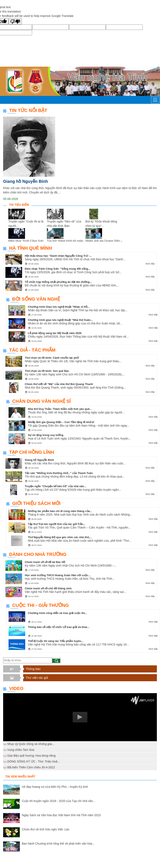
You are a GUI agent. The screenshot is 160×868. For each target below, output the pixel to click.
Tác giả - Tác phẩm (32, 350)
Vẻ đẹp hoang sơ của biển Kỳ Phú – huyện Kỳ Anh (55, 787)
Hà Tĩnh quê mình (31, 248)
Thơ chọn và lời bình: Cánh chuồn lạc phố (52, 358)
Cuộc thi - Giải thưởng (41, 605)
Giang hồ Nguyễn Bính (26, 181)
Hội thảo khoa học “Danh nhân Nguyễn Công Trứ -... (58, 256)
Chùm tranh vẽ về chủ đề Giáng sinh (48, 588)
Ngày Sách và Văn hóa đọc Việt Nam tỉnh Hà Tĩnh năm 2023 (61, 815)
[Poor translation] (15, 21)
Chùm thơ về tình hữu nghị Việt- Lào (46, 829)
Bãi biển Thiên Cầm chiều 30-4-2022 (31, 767)
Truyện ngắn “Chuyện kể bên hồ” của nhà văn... (56, 486)
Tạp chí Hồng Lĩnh (32, 452)
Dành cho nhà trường (38, 554)
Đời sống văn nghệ (36, 299)
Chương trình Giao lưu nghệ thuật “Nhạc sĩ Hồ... (59, 307)
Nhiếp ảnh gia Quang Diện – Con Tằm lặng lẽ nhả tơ (61, 422)
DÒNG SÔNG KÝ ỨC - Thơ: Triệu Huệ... (34, 761)
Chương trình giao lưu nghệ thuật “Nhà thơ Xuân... (60, 320)
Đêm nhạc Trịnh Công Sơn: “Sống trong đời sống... (57, 269)
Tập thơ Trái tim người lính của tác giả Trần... (57, 524)
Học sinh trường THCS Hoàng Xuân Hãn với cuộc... (58, 575)
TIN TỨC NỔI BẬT (28, 110)
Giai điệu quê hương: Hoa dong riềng (31, 756)
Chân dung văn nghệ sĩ (42, 401)
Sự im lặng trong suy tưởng (46, 435)
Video (16, 688)
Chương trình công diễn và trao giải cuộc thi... (57, 613)
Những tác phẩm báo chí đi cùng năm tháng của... (60, 511)
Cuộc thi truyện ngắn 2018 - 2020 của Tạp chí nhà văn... (59, 801)
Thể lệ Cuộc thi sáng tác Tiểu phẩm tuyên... (56, 641)
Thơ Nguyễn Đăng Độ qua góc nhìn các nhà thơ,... (60, 537)
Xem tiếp (150, 264)
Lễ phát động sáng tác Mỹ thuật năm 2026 (55, 333)
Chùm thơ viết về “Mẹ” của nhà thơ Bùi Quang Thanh (59, 384)
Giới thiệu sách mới (36, 503)
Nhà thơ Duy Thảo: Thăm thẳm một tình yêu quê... (60, 409)
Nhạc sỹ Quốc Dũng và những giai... (31, 744)
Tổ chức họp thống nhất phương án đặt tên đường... (58, 282)
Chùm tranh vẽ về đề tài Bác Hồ (45, 562)
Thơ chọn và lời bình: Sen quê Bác (47, 371)
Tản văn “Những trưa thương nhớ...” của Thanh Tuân (59, 473)
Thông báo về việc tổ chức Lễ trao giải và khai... (59, 627)
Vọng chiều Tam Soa (21, 750)
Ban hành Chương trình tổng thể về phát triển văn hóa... (58, 844)
